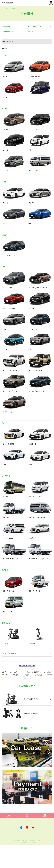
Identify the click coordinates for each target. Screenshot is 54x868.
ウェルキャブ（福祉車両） (10, 654)
